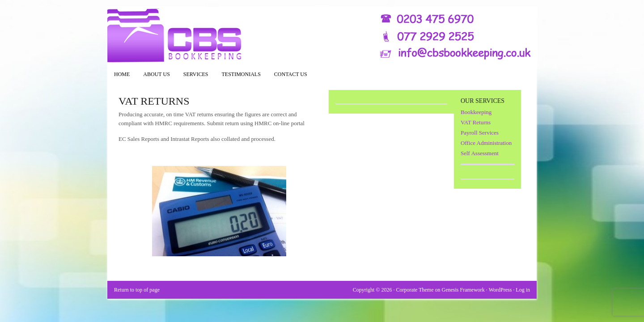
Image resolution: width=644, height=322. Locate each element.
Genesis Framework (463, 290)
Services (193, 77)
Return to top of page (137, 290)
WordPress (500, 290)
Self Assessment (480, 153)
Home (122, 74)
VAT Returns (476, 122)
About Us (156, 74)
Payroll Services (480, 133)
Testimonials (241, 74)
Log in (523, 290)
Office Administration (486, 143)
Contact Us (291, 74)
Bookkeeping (476, 112)
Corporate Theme (415, 290)
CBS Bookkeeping (322, 36)
